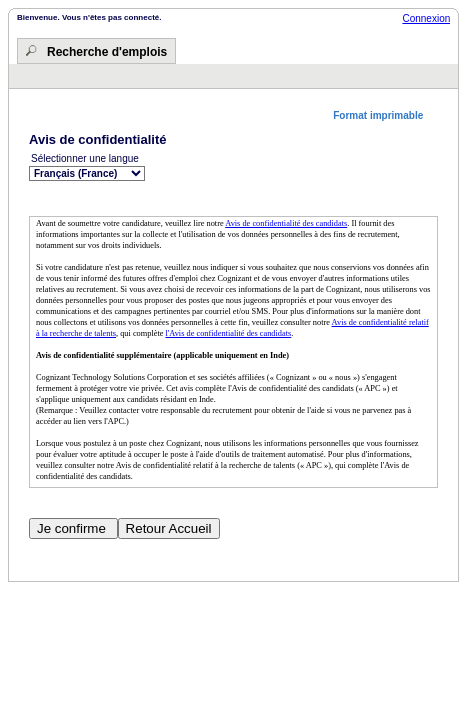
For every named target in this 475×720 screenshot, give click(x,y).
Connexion (426, 18)
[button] (385, 115)
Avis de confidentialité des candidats (286, 223)
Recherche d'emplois (107, 52)
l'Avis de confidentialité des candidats (229, 333)
